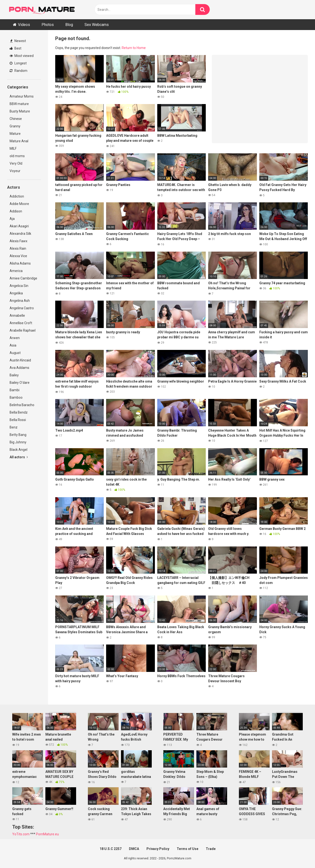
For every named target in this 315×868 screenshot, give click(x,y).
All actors (19, 457)
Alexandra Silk (20, 234)
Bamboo (16, 397)
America (16, 271)
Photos (48, 25)
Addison (16, 211)
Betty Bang (18, 435)
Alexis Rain (18, 248)
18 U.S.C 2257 (111, 849)
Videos (24, 25)
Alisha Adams (20, 263)
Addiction (17, 196)
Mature (15, 134)
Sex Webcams (97, 25)
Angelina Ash (20, 301)
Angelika (16, 293)
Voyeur (15, 171)
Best (15, 48)
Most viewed (22, 56)
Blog (69, 25)
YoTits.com (21, 834)
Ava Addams (19, 368)
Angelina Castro (22, 308)
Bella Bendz (19, 412)
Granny (15, 126)
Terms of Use (188, 849)
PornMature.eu (47, 834)
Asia (13, 345)
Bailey (14, 375)
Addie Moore (19, 204)
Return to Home (134, 48)
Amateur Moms (22, 96)
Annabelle (17, 316)
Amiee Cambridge (23, 278)
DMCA (134, 849)
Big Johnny (18, 442)
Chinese (16, 119)
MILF (13, 149)
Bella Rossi (18, 420)
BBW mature (19, 104)
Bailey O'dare (20, 383)
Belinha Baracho (22, 405)
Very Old (16, 163)
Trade (211, 849)
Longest (18, 63)
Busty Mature (20, 111)
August (15, 353)
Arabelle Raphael (23, 330)
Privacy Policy (158, 849)
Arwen (15, 338)
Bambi (15, 390)
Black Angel (18, 450)
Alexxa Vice (18, 256)
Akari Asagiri (19, 226)
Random (18, 71)
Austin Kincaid (20, 360)
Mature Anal (19, 141)
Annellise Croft (21, 323)
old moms (17, 156)
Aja (12, 219)
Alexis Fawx (18, 241)
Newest (18, 41)
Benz (14, 427)
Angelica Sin (19, 286)
